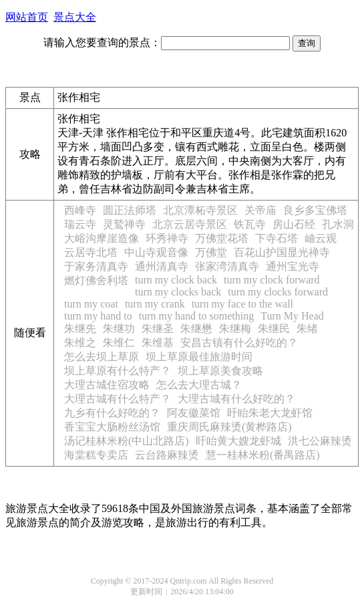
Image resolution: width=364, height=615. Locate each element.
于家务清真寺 (96, 266)
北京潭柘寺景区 (200, 210)
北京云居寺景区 (190, 224)
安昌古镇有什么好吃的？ (239, 343)
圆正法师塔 (130, 210)
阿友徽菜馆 (194, 413)
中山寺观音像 (156, 252)
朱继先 (80, 329)
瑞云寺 (80, 224)
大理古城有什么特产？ (118, 399)
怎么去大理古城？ (199, 385)
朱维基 (158, 343)
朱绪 (307, 329)
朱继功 (119, 329)
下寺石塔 (277, 238)
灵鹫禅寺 (124, 224)
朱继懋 (196, 329)
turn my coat (91, 304)
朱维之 (80, 343)
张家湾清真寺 (227, 266)
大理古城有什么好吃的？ (236, 399)
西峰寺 (80, 210)
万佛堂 (211, 252)
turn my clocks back (178, 292)
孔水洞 (338, 224)
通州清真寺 (162, 266)
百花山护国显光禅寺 (282, 252)
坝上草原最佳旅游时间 (199, 357)
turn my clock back (176, 280)
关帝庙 (260, 210)
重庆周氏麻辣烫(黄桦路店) (229, 427)
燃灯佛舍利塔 (96, 280)
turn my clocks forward (278, 292)
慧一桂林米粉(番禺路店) (263, 455)
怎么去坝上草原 (102, 357)
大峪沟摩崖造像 (102, 238)
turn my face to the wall (242, 304)
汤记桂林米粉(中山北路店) (127, 441)
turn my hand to (98, 316)
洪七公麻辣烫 (320, 441)
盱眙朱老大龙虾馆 (270, 413)
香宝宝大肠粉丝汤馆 (112, 427)
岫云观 (321, 238)
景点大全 (75, 17)
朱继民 (274, 329)
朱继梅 (235, 329)
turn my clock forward (272, 280)
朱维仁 (119, 343)
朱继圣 (158, 329)
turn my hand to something (196, 316)
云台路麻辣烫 (167, 455)
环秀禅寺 (167, 238)
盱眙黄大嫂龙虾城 (238, 441)
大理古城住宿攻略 (107, 385)
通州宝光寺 (293, 266)
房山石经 (294, 224)
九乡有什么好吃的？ (112, 413)
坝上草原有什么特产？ (118, 371)
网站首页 (27, 17)
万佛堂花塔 (222, 238)
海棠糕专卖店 (96, 455)
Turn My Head (292, 316)
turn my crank (155, 304)
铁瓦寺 (250, 224)
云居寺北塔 (91, 252)
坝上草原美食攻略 (220, 371)
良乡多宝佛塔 (315, 210)
